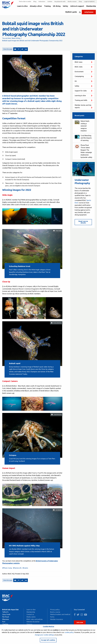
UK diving (57, 6)
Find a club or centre (25, 2)
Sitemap (29, 624)
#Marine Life (17, 568)
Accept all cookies (48, 640)
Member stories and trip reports (83, 106)
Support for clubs (81, 91)
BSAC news (79, 62)
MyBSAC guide (71, 12)
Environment (79, 72)
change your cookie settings (44, 635)
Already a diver (36, 6)
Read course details (83, 222)
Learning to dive (80, 96)
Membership (91, 6)
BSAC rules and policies (35, 619)
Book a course (72, 2)
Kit (76, 81)
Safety (65, 6)
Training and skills (81, 100)
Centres (50, 2)
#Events (25, 568)
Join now (80, 622)
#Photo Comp (7, 568)
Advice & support (77, 6)
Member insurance (57, 619)
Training (47, 6)
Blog (35, 2)
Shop (80, 2)
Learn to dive (22, 6)
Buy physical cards (60, 2)
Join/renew (89, 12)
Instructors (42, 2)
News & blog (16, 38)
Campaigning (79, 76)
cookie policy (69, 632)
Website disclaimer (33, 622)
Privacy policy (55, 610)
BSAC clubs (79, 67)
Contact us (30, 614)
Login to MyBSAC (89, 2)
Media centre (31, 617)
